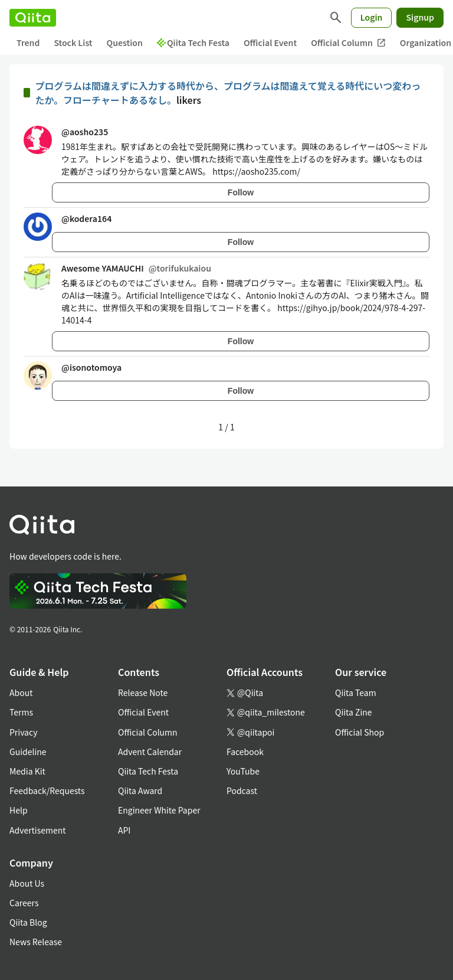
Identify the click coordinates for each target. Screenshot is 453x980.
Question (125, 43)
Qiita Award (140, 790)
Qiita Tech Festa (193, 43)
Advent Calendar (150, 752)
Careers (24, 903)
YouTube (243, 771)
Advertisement (38, 830)
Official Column (348, 43)
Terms (21, 712)
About (21, 692)
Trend (28, 43)
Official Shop (360, 732)
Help (19, 810)
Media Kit (27, 771)
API (124, 830)
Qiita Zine (354, 712)
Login (372, 17)
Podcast (242, 790)
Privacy (23, 732)
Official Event (270, 43)
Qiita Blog (28, 922)
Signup (420, 17)
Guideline (28, 752)
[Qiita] (33, 18)
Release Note (143, 692)
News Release (36, 942)
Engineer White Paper (159, 810)
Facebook (245, 752)
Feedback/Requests (47, 790)
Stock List (73, 43)
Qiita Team (356, 692)
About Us (27, 883)
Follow (241, 192)
